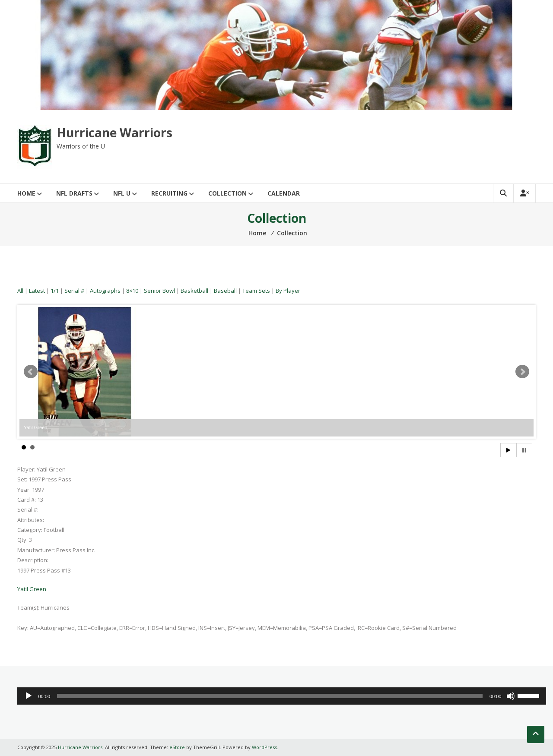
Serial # (74, 291)
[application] (282, 696)
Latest (37, 291)
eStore (177, 747)
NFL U (122, 193)
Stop (524, 450)
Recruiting (169, 193)
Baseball (225, 291)
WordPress (264, 747)
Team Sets (256, 291)
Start (509, 450)
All (20, 291)
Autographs (105, 291)
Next (522, 372)
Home (26, 193)
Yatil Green (32, 589)
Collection (227, 193)
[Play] (29, 696)
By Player (288, 291)
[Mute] (511, 696)
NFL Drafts (74, 193)
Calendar (284, 193)
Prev (31, 372)
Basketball (194, 291)
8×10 (132, 291)
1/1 (55, 291)
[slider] (270, 696)
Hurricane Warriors (114, 133)
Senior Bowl (159, 291)
